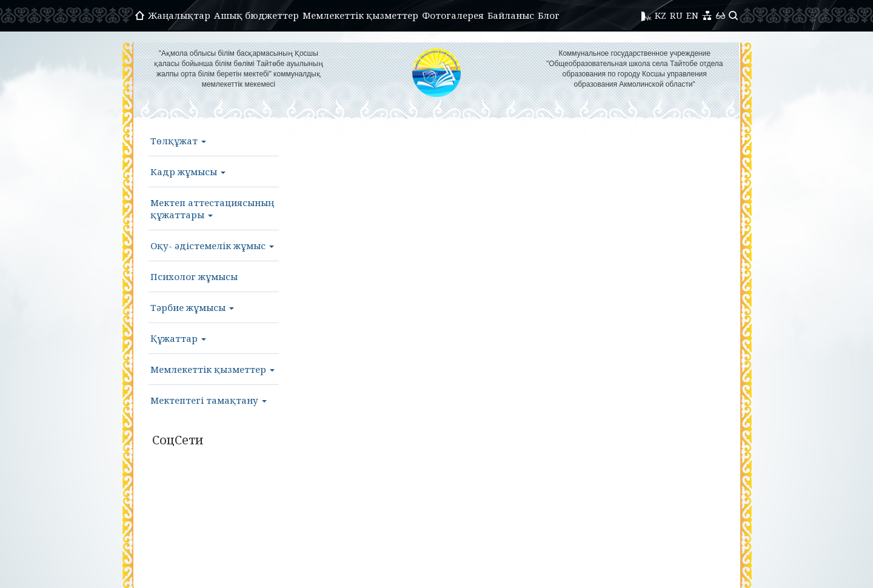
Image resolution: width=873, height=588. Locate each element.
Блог (549, 15)
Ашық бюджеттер (256, 15)
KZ (661, 15)
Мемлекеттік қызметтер (360, 15)
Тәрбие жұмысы (192, 307)
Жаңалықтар (179, 15)
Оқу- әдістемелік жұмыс (212, 246)
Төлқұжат (178, 141)
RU (676, 15)
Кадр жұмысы (188, 172)
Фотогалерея (453, 15)
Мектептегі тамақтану (209, 400)
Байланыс (511, 15)
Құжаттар (178, 338)
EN (692, 15)
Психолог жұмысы (194, 276)
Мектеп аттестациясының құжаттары (212, 209)
